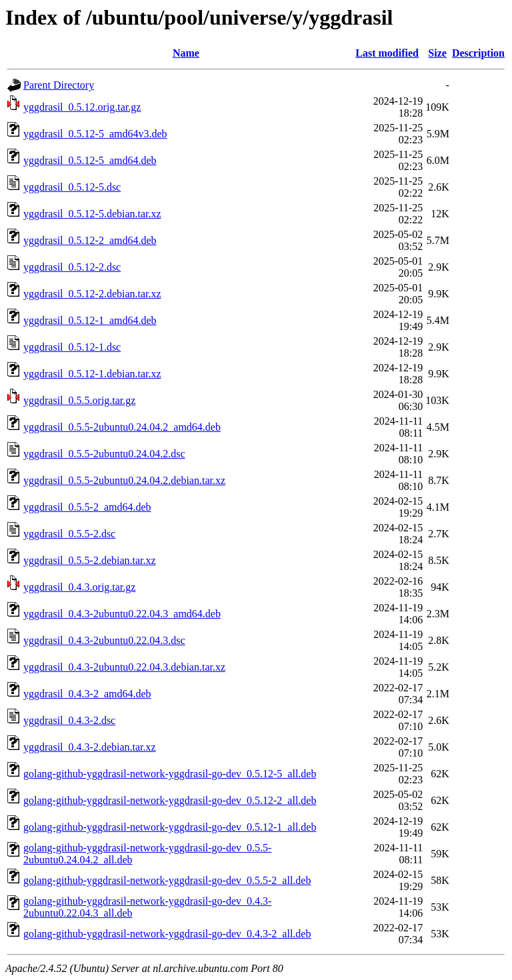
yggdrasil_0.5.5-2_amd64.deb (87, 507)
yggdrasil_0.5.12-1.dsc (72, 347)
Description (478, 53)
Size (437, 53)
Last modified (387, 53)
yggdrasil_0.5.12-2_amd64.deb (90, 240)
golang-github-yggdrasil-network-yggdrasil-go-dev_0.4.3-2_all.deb (167, 934)
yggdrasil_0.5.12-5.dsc (72, 187)
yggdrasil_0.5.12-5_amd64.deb (90, 160)
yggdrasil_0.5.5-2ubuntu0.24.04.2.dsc (104, 454)
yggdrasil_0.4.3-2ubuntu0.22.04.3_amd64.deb (122, 614)
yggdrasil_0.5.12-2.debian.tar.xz (92, 294)
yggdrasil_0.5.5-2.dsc (69, 534)
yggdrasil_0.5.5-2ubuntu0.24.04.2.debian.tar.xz (124, 480)
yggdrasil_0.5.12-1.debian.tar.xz (92, 374)
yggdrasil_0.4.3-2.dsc (69, 720)
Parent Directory (59, 85)
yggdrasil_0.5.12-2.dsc (72, 267)
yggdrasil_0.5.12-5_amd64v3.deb (95, 134)
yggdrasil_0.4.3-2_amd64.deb (87, 694)
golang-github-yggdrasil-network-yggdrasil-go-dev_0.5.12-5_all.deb (170, 774)
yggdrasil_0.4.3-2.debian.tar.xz (90, 747)
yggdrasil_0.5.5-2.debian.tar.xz (90, 560)
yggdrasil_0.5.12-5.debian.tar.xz (92, 214)
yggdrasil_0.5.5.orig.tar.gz (79, 400)
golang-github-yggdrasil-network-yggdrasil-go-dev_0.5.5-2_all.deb (167, 880)
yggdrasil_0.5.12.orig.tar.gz (82, 107)
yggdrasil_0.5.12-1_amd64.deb (90, 320)
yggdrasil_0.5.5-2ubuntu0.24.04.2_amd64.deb (122, 427)
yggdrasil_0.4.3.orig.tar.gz (79, 587)
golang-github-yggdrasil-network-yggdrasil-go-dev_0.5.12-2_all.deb (170, 800)
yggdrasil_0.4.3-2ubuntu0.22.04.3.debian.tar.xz (124, 667)
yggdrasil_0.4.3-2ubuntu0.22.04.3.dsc (104, 640)
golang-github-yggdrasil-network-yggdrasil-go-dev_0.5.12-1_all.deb (170, 827)
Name (186, 53)
